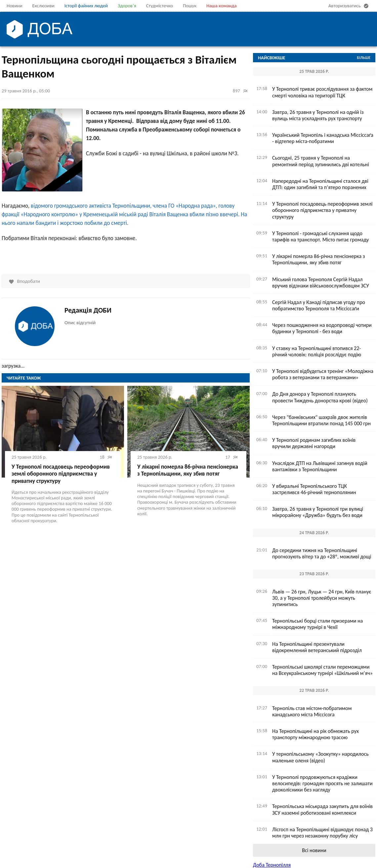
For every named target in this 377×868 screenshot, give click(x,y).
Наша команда (221, 6)
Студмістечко (160, 6)
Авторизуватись (349, 6)
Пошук (190, 6)
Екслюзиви (43, 6)
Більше (364, 58)
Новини (15, 6)
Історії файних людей (86, 6)
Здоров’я (127, 6)
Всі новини (314, 850)
